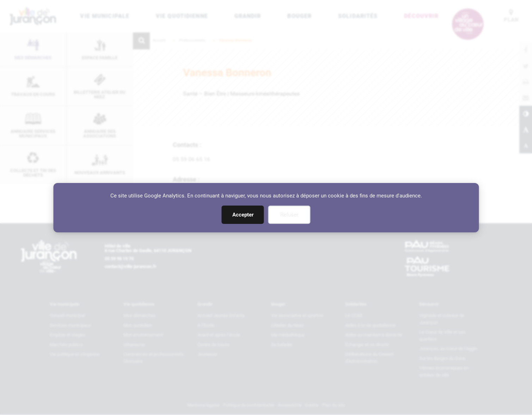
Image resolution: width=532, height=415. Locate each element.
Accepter (243, 215)
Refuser (289, 215)
